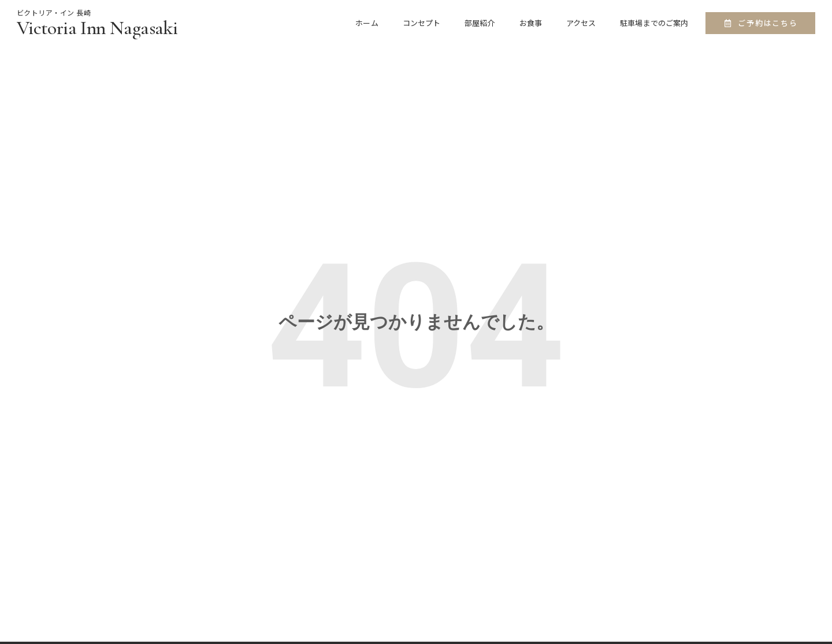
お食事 (531, 23)
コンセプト (422, 23)
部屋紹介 (480, 23)
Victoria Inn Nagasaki (97, 28)
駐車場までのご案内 (654, 23)
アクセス (581, 23)
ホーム (367, 23)
